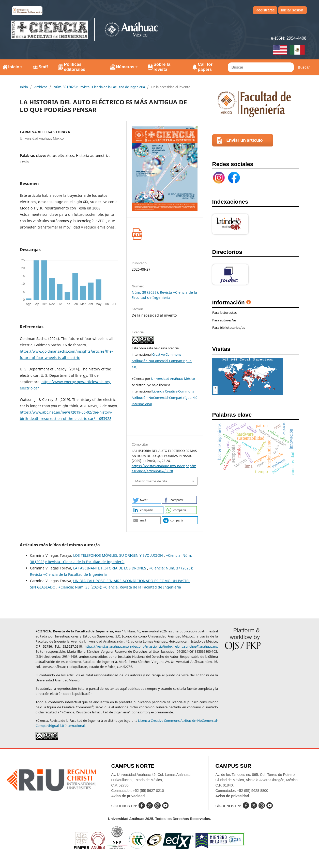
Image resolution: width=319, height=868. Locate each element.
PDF (137, 234)
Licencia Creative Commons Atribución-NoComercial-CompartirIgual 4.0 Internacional (164, 398)
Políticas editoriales (74, 67)
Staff (43, 67)
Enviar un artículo (245, 140)
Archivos (41, 87)
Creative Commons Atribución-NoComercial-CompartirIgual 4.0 (162, 361)
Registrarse (265, 10)
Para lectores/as (224, 313)
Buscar (304, 67)
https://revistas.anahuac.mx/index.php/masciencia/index (129, 646)
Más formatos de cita (151, 481)
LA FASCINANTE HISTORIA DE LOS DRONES (110, 568)
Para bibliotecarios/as (229, 327)
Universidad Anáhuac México (173, 379)
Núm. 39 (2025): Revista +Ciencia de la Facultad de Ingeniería (99, 87)
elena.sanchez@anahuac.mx (196, 646)
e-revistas (27, 11)
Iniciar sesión (292, 10)
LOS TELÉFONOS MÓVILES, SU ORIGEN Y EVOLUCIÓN (119, 555)
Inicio (14, 67)
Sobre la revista (162, 67)
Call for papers (205, 67)
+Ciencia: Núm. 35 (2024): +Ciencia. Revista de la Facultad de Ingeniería (120, 587)
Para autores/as (224, 320)
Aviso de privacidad (128, 796)
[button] (146, 500)
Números (125, 67)
